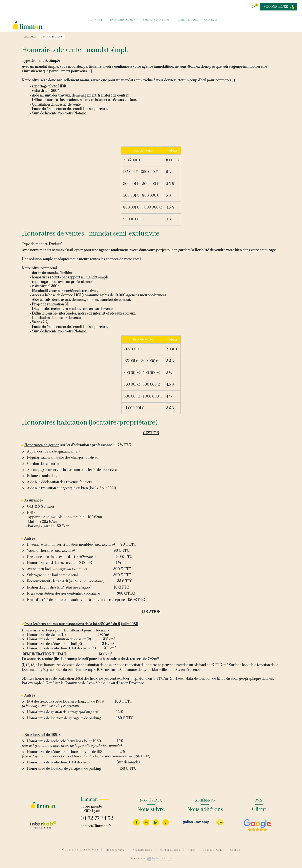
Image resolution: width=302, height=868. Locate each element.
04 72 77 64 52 (97, 819)
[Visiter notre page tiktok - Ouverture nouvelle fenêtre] (166, 822)
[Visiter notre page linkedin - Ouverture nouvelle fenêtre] (156, 822)
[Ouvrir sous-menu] (103, 20)
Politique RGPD (213, 850)
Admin (192, 850)
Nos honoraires (115, 850)
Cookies (235, 850)
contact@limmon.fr (96, 826)
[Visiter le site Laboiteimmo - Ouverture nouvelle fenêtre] (158, 859)
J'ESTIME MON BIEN (157, 20)
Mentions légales (170, 850)
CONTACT (211, 20)
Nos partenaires (142, 850)
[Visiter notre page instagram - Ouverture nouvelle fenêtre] (146, 822)
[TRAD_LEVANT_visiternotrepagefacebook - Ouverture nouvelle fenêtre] (136, 822)
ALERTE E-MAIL (187, 20)
